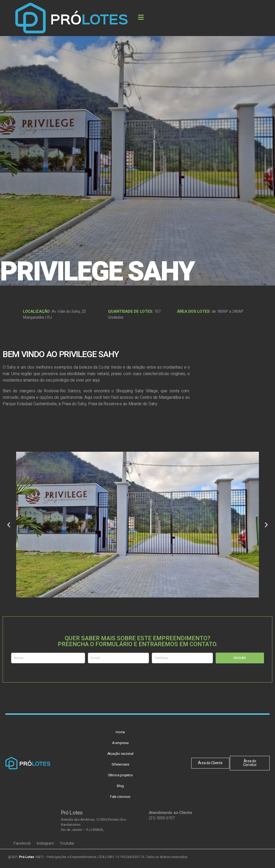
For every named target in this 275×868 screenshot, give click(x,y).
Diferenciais (120, 764)
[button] (9, 524)
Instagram (46, 843)
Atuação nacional (120, 754)
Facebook (23, 843)
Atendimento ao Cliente (170, 813)
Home (120, 732)
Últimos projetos (120, 775)
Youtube (67, 843)
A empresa (120, 743)
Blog (120, 786)
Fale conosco (120, 797)
